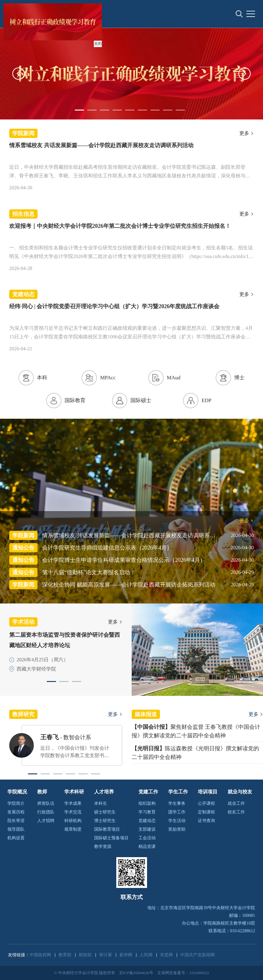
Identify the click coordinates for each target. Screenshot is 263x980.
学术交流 (73, 812)
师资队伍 (46, 803)
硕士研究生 (105, 812)
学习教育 (147, 812)
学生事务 (177, 803)
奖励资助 (177, 829)
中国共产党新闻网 (197, 955)
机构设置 (16, 838)
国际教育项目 (107, 829)
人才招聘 (46, 821)
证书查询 (206, 821)
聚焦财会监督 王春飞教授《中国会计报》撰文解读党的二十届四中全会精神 (196, 731)
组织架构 (147, 803)
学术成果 (73, 803)
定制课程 (206, 812)
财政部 (85, 955)
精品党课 (147, 847)
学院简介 (16, 803)
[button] (18, 74)
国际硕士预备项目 (111, 838)
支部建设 (147, 829)
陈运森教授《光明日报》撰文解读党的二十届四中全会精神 (195, 753)
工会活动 (147, 838)
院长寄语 (16, 821)
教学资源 (103, 847)
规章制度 (73, 829)
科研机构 (73, 821)
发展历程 (16, 812)
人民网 (146, 955)
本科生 (101, 803)
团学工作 (177, 812)
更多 (244, 133)
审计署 (106, 955)
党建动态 (147, 821)
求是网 (166, 955)
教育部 (65, 955)
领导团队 (16, 829)
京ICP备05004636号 (136, 973)
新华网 (126, 955)
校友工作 (236, 812)
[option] (131, 74)
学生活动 (177, 821)
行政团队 (46, 812)
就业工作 (236, 803)
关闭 (97, 43)
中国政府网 (40, 955)
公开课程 (206, 803)
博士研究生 (105, 821)
